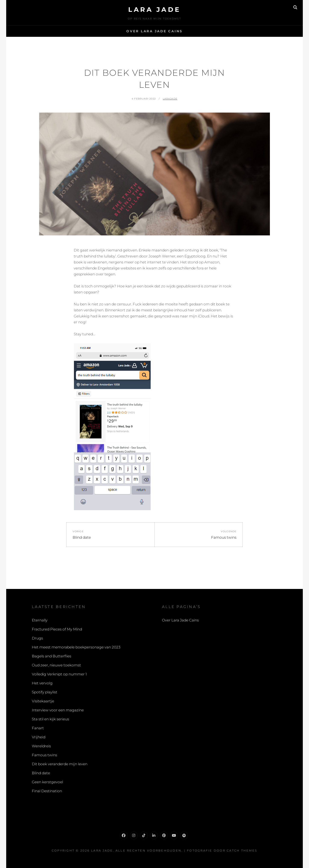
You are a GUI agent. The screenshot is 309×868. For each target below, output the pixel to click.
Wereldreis (41, 746)
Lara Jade (154, 10)
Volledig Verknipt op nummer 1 (59, 674)
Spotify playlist (45, 692)
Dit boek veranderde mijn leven (60, 764)
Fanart (38, 728)
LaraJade (170, 99)
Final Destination (47, 791)
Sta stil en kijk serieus (50, 719)
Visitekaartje (43, 701)
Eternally (40, 620)
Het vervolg (42, 683)
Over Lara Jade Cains (154, 31)
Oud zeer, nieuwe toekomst (56, 665)
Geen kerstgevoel (47, 782)
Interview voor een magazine (58, 710)
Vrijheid (39, 737)
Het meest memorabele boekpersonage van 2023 (76, 647)
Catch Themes (242, 850)
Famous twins (44, 755)
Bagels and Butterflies (51, 656)
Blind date (41, 773)
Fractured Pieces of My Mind (57, 629)
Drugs (37, 638)
